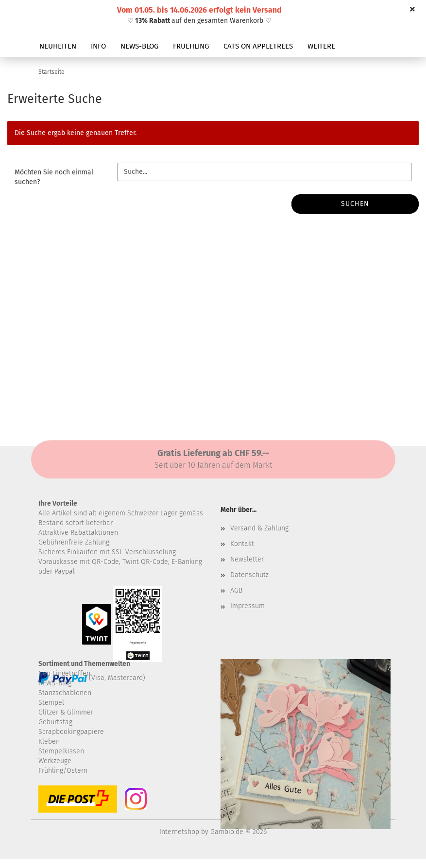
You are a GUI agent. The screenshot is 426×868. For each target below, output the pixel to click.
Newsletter (247, 559)
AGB (236, 590)
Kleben (49, 741)
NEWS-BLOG (139, 46)
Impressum (247, 606)
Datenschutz (249, 575)
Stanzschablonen (65, 693)
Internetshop (179, 832)
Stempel (51, 703)
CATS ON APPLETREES (258, 46)
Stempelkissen (61, 751)
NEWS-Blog (55, 683)
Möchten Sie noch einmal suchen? (54, 177)
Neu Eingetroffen (64, 673)
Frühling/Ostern (63, 771)
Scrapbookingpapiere (71, 732)
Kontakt (242, 544)
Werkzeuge (55, 761)
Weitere (321, 46)
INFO (98, 46)
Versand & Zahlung (259, 528)
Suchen (355, 204)
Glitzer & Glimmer (66, 712)
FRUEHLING (191, 46)
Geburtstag (55, 722)
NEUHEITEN (58, 46)
